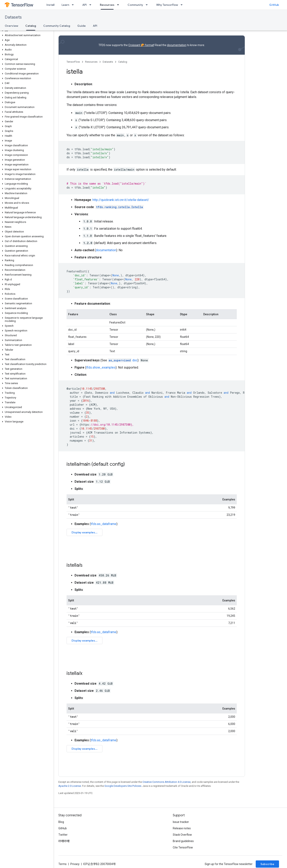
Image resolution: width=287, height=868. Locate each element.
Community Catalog (57, 26)
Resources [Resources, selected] (107, 5)
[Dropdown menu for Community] (148, 5)
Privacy (75, 864)
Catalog (123, 62)
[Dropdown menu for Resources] (119, 5)
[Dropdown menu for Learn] (74, 5)
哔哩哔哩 (64, 841)
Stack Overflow (182, 835)
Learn (65, 5)
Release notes (182, 828)
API (85, 5)
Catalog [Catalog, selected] (31, 26)
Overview (11, 26)
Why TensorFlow (167, 5)
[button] (26, 31)
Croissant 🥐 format (141, 45)
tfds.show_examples (101, 367)
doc (123, 360)
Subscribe (267, 864)
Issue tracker (181, 822)
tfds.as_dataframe (104, 524)
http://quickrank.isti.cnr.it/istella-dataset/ (121, 200)
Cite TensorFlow (183, 847)
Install (50, 5)
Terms (62, 864)
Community (135, 5)
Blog (61, 822)
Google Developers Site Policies (123, 786)
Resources (91, 62)
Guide (82, 26)
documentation (177, 45)
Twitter (63, 835)
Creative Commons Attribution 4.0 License (167, 782)
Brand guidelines (183, 841)
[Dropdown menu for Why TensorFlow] (183, 5)
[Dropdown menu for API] (91, 5)
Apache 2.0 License (70, 786)
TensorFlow (73, 62)
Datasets (13, 17)
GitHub (274, 5)
